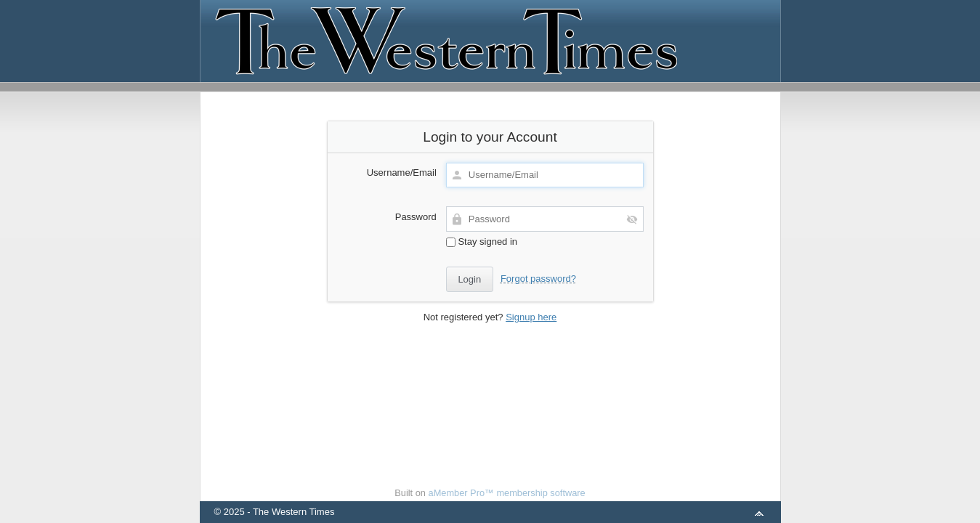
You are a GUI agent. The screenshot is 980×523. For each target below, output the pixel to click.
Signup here (531, 317)
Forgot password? (538, 279)
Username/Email (402, 173)
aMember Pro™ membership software (507, 493)
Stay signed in (482, 242)
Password (416, 217)
